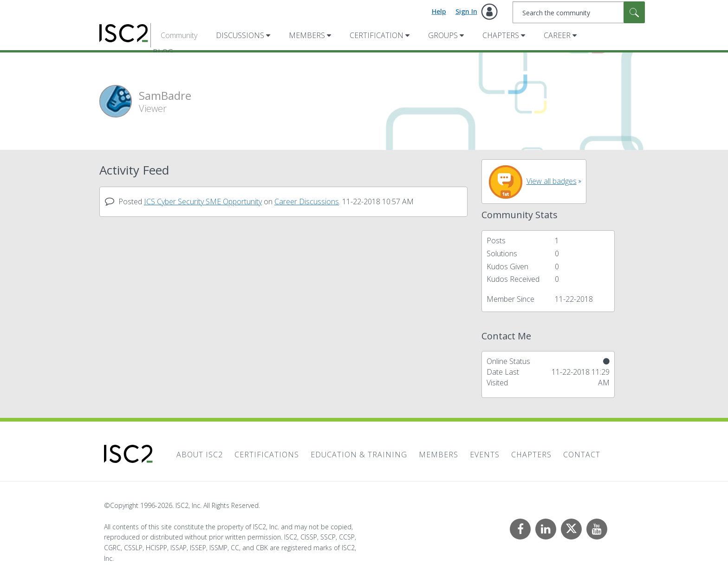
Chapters (501, 35)
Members (307, 35)
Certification (377, 35)
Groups (443, 35)
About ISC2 (200, 455)
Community (179, 35)
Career (557, 35)
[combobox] (579, 12)
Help (439, 11)
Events (485, 455)
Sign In (466, 11)
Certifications (267, 455)
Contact (582, 455)
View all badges (552, 181)
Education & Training (359, 455)
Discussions (240, 35)
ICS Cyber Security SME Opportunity (203, 201)
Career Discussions (307, 201)
